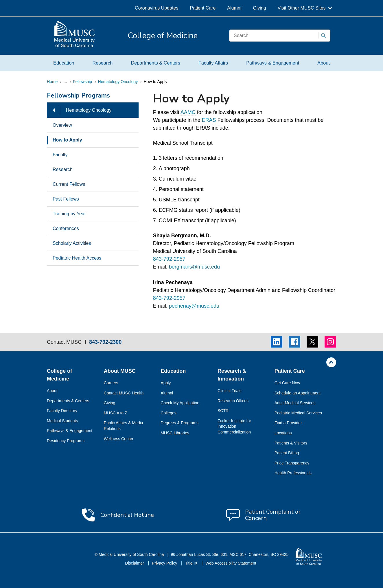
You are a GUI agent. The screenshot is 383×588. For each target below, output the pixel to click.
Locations (283, 433)
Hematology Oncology (89, 110)
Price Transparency (292, 463)
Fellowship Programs (78, 96)
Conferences (66, 228)
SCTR (223, 411)
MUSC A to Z (116, 413)
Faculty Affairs (213, 63)
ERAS (209, 120)
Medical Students (62, 421)
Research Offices (233, 401)
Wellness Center (119, 439)
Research (103, 63)
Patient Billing (287, 453)
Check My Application (180, 403)
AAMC (188, 112)
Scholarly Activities (72, 243)
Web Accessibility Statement (231, 563)
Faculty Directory (62, 411)
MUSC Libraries (175, 433)
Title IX (192, 563)
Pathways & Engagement (273, 63)
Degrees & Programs (179, 423)
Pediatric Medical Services (298, 413)
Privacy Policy (165, 563)
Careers (111, 383)
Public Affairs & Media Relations (124, 426)
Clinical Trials (229, 391)
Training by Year (69, 214)
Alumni (234, 8)
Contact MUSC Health (124, 393)
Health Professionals (293, 473)
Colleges (168, 413)
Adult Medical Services (295, 403)
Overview (62, 125)
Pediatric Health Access (77, 258)
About (324, 63)
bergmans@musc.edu (194, 267)
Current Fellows (69, 184)
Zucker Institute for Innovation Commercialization (234, 426)
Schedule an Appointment (298, 393)
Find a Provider (288, 423)
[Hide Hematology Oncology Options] (54, 110)
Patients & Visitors (291, 443)
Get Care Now (287, 383)
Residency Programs (66, 441)
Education (64, 63)
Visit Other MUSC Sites (305, 8)
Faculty (60, 155)
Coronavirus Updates (156, 8)
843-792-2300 (105, 342)
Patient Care (203, 8)
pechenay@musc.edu (194, 306)
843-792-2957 (169, 259)
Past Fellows (66, 199)
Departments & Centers (155, 63)
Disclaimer (135, 563)
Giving (259, 8)
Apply (166, 383)
